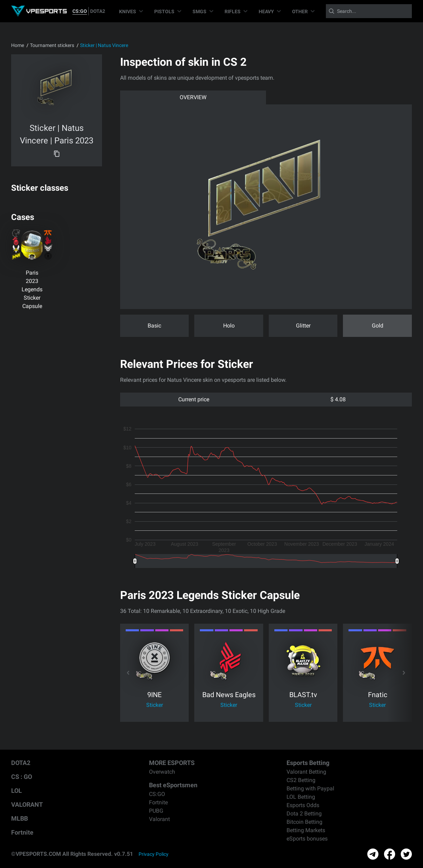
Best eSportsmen (173, 785)
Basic (154, 326)
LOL (17, 791)
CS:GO (80, 11)
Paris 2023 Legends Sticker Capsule (32, 289)
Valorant (159, 819)
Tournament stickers (52, 45)
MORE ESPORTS (172, 763)
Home (18, 45)
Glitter (303, 326)
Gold (378, 326)
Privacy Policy (154, 854)
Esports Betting (308, 763)
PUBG (156, 811)
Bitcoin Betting (304, 822)
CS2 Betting (301, 780)
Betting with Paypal (310, 788)
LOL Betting (301, 797)
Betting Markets (306, 830)
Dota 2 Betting (304, 814)
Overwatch (162, 772)
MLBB (19, 818)
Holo (229, 326)
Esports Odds (303, 805)
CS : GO (22, 777)
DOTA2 (98, 11)
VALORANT (27, 804)
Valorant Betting (306, 772)
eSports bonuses (307, 839)
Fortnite (22, 832)
